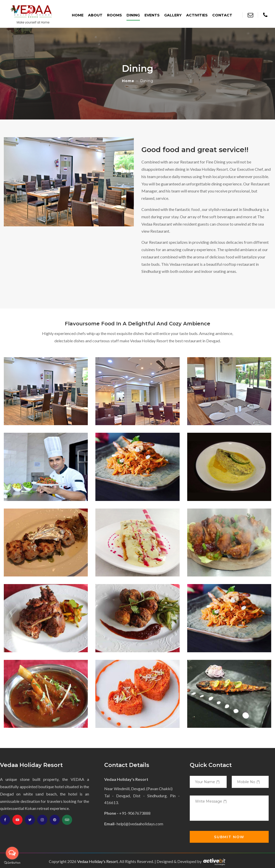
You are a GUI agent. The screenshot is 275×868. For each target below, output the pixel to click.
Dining (133, 15)
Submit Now (229, 837)
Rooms (114, 15)
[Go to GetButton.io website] (12, 863)
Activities (197, 15)
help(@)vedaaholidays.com (140, 824)
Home (78, 15)
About (95, 15)
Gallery (173, 15)
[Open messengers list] (12, 853)
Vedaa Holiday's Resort (98, 861)
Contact (222, 15)
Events (152, 15)
